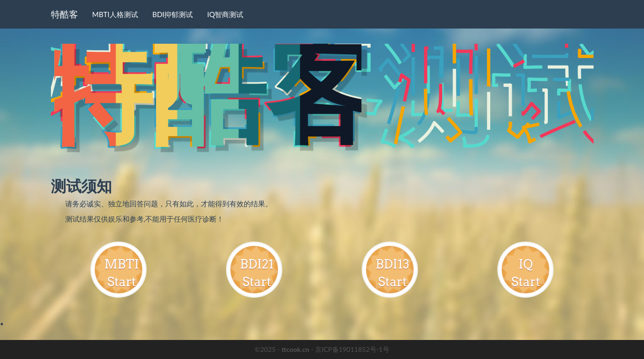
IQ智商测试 (225, 14)
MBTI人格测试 (115, 14)
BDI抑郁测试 (173, 14)
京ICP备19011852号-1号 (352, 349)
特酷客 (64, 14)
